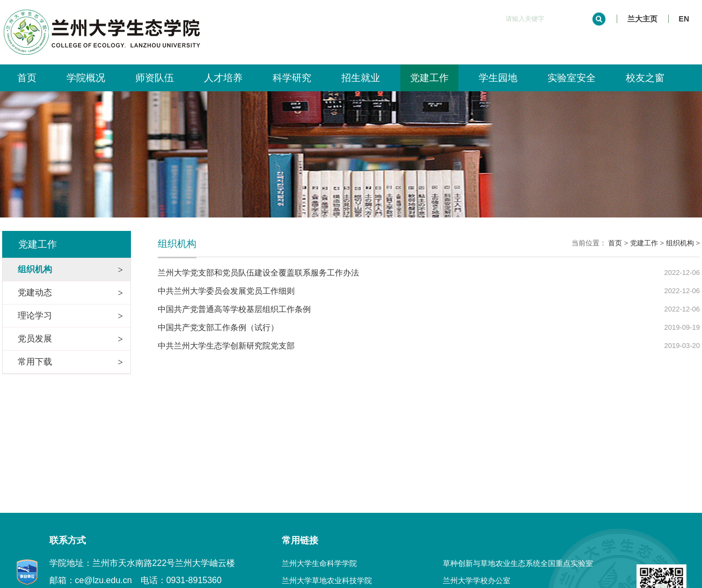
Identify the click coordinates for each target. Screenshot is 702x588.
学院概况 (86, 78)
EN (684, 19)
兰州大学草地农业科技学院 (327, 580)
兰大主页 (642, 19)
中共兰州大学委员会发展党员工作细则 (226, 291)
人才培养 (223, 78)
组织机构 (680, 243)
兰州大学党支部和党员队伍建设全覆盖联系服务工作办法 (258, 273)
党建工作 (429, 78)
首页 (27, 78)
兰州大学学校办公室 (477, 580)
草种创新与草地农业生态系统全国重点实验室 (518, 563)
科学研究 (292, 78)
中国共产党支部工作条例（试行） (218, 327)
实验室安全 (572, 78)
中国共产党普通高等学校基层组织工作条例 (234, 309)
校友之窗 (645, 78)
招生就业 (361, 78)
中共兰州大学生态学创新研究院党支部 (226, 346)
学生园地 (498, 78)
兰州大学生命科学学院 (319, 563)
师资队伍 (155, 78)
